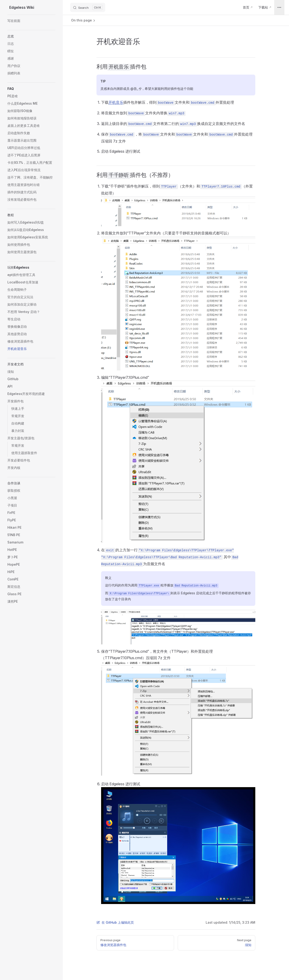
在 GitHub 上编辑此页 (115, 922)
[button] (31, 36)
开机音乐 (116, 102)
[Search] (88, 7)
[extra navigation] (279, 7)
